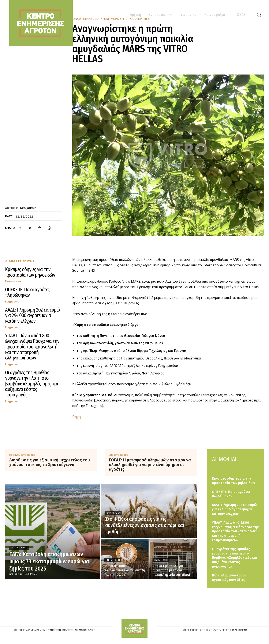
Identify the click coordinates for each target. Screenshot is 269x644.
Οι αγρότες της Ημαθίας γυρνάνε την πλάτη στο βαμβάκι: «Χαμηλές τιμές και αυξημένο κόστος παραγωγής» (31, 384)
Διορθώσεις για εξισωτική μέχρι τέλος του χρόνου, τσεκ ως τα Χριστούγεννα (50, 462)
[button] (259, 15)
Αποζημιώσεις (19, 548)
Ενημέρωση (13, 302)
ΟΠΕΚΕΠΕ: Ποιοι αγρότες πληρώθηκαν (27, 292)
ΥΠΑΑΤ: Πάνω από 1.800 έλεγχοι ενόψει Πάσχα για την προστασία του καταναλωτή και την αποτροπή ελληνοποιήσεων (32, 347)
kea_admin (28, 208)
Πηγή (76, 417)
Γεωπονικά (13, 281)
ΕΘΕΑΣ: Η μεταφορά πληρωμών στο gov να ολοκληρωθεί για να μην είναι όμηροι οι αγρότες (150, 465)
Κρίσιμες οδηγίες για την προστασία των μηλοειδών (30, 272)
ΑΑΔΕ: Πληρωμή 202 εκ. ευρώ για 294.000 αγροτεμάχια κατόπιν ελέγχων (32, 315)
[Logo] (134, 628)
